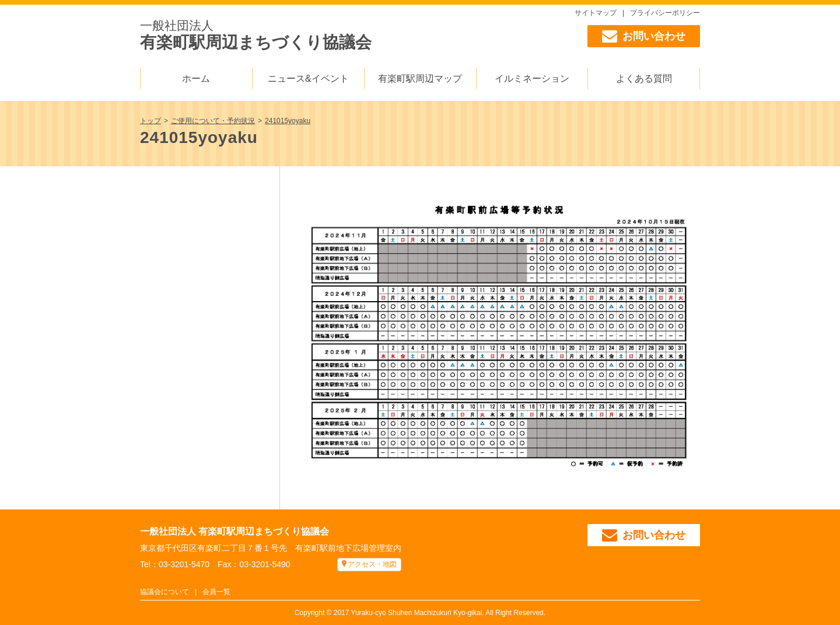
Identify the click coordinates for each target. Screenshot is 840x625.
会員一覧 (216, 592)
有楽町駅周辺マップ (420, 78)
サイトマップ (596, 13)
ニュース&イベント (308, 78)
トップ (150, 121)
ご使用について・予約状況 (213, 121)
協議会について (164, 592)
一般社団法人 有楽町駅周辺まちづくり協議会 (235, 531)
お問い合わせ (644, 36)
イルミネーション (532, 78)
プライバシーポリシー (665, 13)
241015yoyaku (288, 121)
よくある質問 (644, 78)
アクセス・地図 (372, 564)
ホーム (196, 78)
